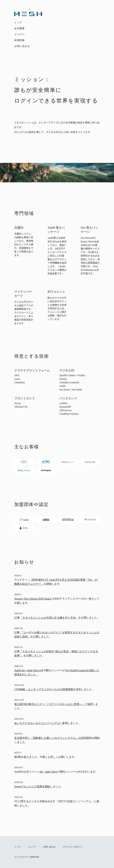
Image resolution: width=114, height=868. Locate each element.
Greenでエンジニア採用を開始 (32, 787)
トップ (18, 22)
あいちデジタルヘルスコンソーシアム (37, 723)
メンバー (19, 34)
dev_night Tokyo (49, 772)
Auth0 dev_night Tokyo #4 (29, 670)
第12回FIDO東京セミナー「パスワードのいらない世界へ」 (49, 704)
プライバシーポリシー (73, 847)
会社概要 (19, 28)
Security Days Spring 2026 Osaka (32, 599)
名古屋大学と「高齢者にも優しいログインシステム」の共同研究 (53, 738)
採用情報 (19, 40)
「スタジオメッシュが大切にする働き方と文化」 (49, 618)
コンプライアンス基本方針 (27, 857)
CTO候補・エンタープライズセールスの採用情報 (44, 689)
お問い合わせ (22, 46)
